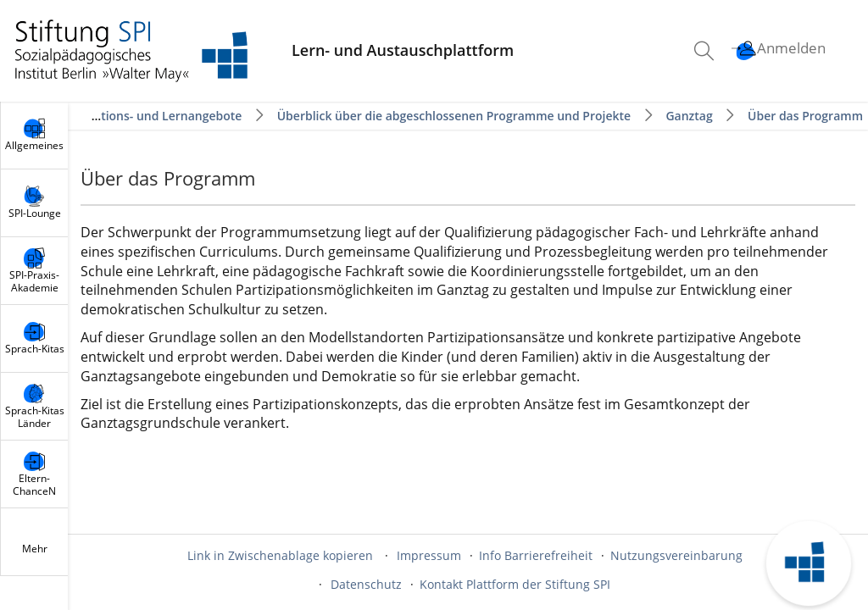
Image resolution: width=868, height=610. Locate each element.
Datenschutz (366, 584)
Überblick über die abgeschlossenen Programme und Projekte (454, 116)
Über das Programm (805, 116)
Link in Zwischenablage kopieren (280, 555)
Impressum (429, 555)
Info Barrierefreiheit (536, 555)
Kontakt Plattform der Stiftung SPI (515, 584)
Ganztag (689, 116)
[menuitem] (706, 51)
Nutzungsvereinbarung (676, 555)
